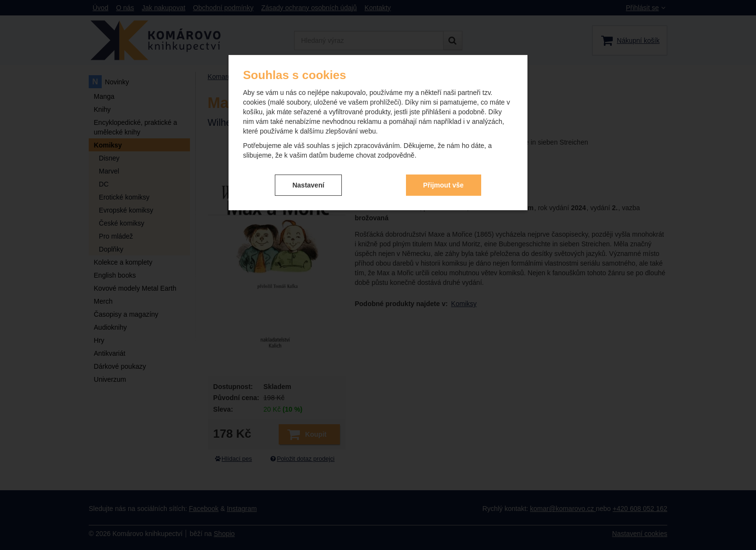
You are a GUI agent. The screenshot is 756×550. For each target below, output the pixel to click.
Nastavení (308, 185)
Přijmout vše (444, 185)
